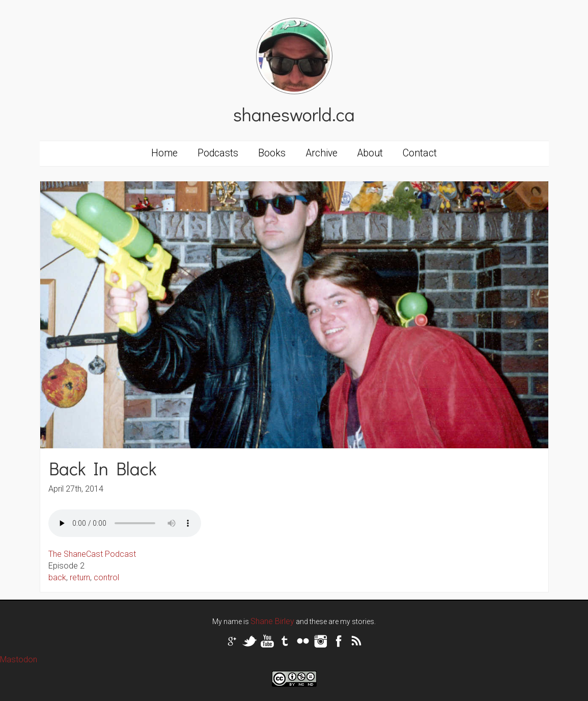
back (57, 577)
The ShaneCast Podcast (92, 554)
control (106, 577)
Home (164, 153)
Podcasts (218, 153)
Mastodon (19, 659)
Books (272, 153)
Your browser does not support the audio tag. (125, 523)
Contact (420, 153)
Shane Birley (272, 621)
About (370, 153)
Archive (322, 153)
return (80, 577)
